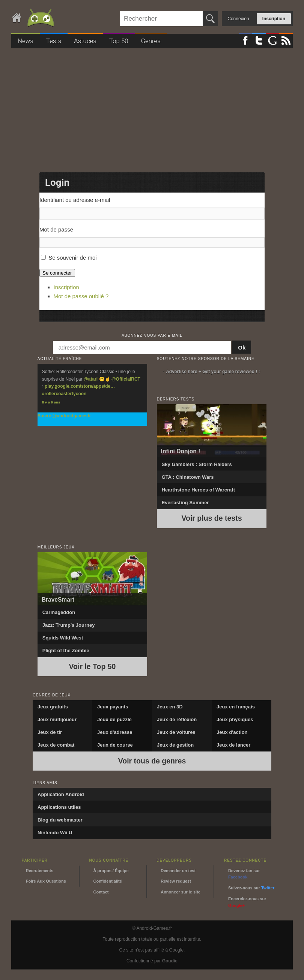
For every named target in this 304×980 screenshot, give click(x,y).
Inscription (274, 19)
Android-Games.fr (34, 18)
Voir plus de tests (211, 518)
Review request (176, 881)
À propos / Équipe (111, 871)
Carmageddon (59, 612)
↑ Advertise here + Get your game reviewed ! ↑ (211, 372)
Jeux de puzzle (114, 719)
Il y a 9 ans (51, 402)
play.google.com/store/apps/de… (80, 386)
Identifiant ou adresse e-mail (75, 200)
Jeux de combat (56, 745)
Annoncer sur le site (181, 892)
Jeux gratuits (53, 707)
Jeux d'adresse (115, 732)
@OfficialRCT (126, 379)
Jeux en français (236, 707)
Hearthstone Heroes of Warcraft (198, 490)
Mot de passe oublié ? (81, 296)
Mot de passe (56, 229)
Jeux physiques (235, 719)
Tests (54, 41)
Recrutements (40, 871)
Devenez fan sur (244, 874)
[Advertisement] (152, 108)
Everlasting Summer (185, 503)
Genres (150, 41)
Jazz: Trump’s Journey (69, 625)
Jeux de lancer (233, 745)
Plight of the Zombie (66, 651)
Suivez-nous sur (251, 888)
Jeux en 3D (170, 707)
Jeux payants (113, 707)
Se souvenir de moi (72, 258)
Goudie (170, 961)
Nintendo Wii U (55, 833)
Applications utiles (59, 807)
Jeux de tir (50, 732)
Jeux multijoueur (57, 719)
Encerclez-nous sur (247, 902)
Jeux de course (115, 745)
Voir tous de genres (152, 761)
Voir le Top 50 (93, 666)
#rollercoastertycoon (64, 394)
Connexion (238, 19)
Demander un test (178, 871)
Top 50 (119, 41)
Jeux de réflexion (177, 719)
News (26, 41)
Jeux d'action (232, 732)
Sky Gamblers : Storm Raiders (197, 464)
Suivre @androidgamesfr (64, 416)
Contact (101, 892)
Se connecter (57, 273)
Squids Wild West (63, 638)
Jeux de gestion (175, 745)
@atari (91, 379)
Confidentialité (107, 881)
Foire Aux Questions (46, 881)
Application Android (61, 794)
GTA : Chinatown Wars (188, 477)
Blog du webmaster (60, 820)
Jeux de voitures (176, 732)
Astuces (85, 41)
